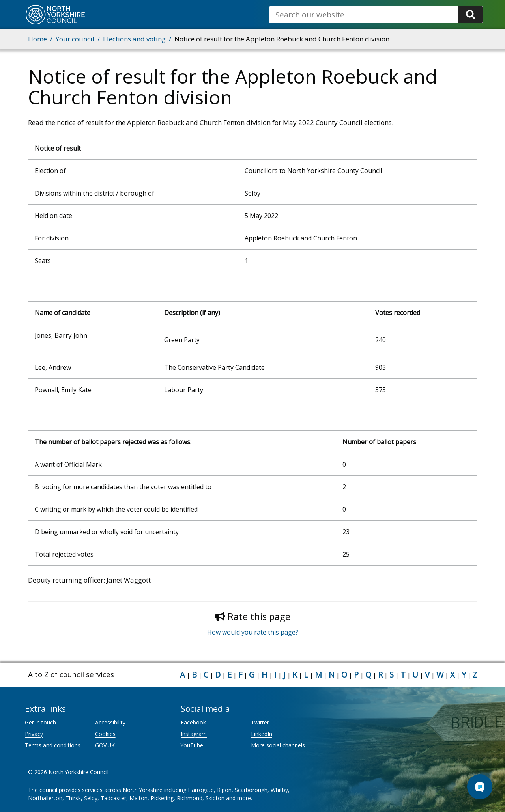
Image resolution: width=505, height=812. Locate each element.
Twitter (260, 722)
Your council (75, 39)
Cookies (105, 734)
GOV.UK (105, 745)
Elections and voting (134, 39)
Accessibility (110, 722)
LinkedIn (262, 734)
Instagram (194, 734)
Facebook (193, 722)
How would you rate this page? (253, 632)
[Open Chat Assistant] (480, 787)
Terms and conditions (53, 745)
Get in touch (40, 722)
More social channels (278, 745)
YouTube (192, 745)
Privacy (34, 734)
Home (37, 39)
